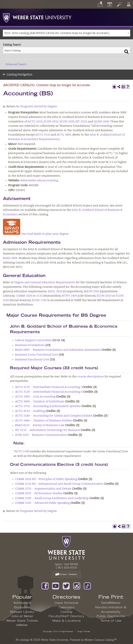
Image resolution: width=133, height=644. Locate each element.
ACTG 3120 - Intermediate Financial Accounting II (49, 392)
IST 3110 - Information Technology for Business (48, 430)
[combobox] (66, 33)
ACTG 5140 (22, 452)
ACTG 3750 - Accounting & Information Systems (48, 406)
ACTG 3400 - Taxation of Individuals (40, 402)
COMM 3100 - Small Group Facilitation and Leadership (52, 498)
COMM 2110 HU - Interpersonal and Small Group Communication (59, 484)
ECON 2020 (67, 122)
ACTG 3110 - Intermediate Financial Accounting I (48, 387)
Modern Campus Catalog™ (101, 640)
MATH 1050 (92, 292)
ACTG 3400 (64, 135)
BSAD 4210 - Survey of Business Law (40, 425)
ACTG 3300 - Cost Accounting (35, 397)
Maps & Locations (66, 621)
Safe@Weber (111, 603)
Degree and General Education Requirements (45, 283)
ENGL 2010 (55, 292)
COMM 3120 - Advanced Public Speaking (42, 503)
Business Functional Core (32, 360)
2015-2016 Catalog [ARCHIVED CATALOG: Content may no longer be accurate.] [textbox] (57, 33)
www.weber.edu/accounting (39, 181)
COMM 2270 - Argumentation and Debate (43, 489)
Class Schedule (66, 603)
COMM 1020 (24, 296)
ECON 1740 (39, 300)
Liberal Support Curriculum (33, 340)
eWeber (22, 625)
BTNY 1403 (70, 296)
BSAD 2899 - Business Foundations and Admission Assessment (58, 350)
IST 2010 (81, 122)
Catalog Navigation (19, 75)
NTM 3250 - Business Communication (41, 435)
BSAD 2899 (10, 258)
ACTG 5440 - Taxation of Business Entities (44, 421)
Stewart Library (22, 612)
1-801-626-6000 (66, 568)
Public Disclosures (111, 616)
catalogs (24, 640)
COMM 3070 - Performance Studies (39, 494)
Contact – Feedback (66, 575)
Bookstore (22, 607)
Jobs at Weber (22, 616)
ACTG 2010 (35, 122)
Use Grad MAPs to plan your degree (45, 234)
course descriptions (90, 377)
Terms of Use (111, 621)
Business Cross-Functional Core (37, 355)
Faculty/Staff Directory (66, 616)
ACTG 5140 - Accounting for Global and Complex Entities (54, 416)
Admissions (22, 603)
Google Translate (83, 631)
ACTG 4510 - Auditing (30, 411)
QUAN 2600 (101, 122)
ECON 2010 (51, 122)
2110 (39, 296)
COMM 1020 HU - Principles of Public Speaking (46, 479)
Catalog (66, 612)
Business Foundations (30, 345)
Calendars (66, 607)
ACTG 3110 (43, 135)
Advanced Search (16, 64)
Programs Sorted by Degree (39, 107)
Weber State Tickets (22, 621)
